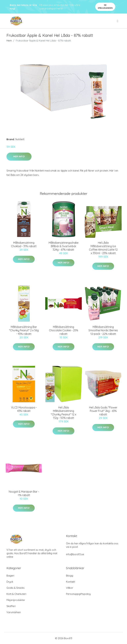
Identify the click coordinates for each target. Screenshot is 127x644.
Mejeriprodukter (16, 600)
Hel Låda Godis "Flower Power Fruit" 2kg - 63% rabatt (103, 411)
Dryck (10, 582)
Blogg (70, 576)
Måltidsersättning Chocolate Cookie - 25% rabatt (64, 330)
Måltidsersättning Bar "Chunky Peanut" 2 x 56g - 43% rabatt (24, 330)
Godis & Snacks (15, 588)
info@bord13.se (75, 554)
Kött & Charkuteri (16, 594)
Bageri (10, 576)
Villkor (70, 588)
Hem (9, 41)
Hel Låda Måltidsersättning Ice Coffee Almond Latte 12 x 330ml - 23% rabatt (103, 248)
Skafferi (11, 606)
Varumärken (14, 612)
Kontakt (71, 582)
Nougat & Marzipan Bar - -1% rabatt (24, 493)
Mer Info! (19, 157)
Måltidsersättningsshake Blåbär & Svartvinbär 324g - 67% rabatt (63, 246)
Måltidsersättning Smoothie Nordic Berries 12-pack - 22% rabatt (103, 330)
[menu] (118, 21)
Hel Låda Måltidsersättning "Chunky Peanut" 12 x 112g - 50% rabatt (63, 413)
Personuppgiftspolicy (78, 594)
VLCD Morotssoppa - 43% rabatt (24, 409)
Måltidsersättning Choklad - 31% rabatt (24, 244)
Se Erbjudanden (105, 7)
